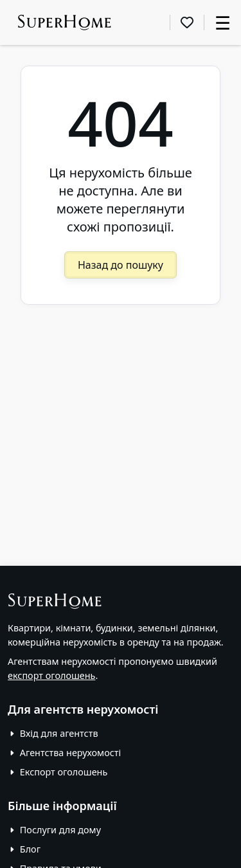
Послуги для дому (60, 830)
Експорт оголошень (64, 772)
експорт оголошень (51, 675)
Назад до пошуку (121, 265)
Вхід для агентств (59, 733)
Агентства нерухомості (70, 753)
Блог (30, 849)
